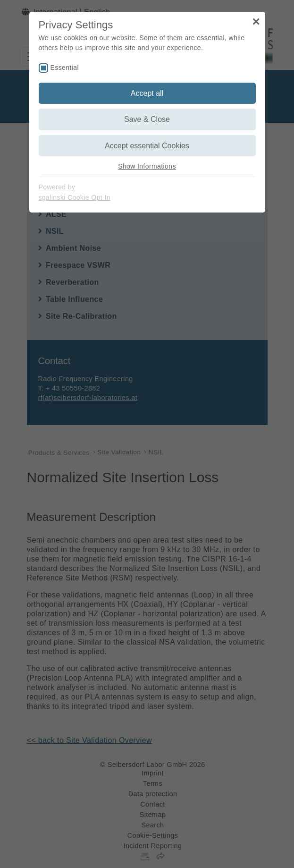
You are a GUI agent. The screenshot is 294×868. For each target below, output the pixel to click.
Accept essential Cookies (147, 146)
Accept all (147, 93)
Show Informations (147, 166)
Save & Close (147, 119)
